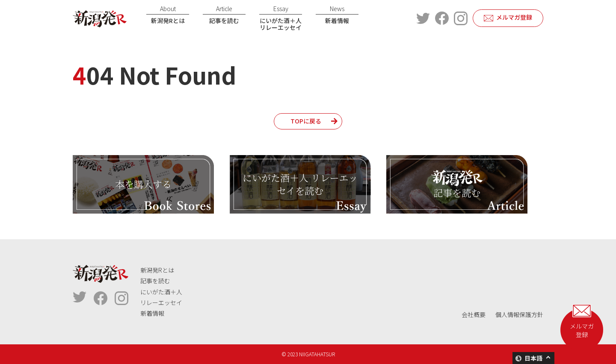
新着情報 (337, 15)
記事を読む (224, 15)
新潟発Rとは (168, 15)
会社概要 (474, 314)
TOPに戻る (306, 121)
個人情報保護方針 (519, 314)
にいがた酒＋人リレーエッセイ (281, 18)
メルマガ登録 (514, 17)
